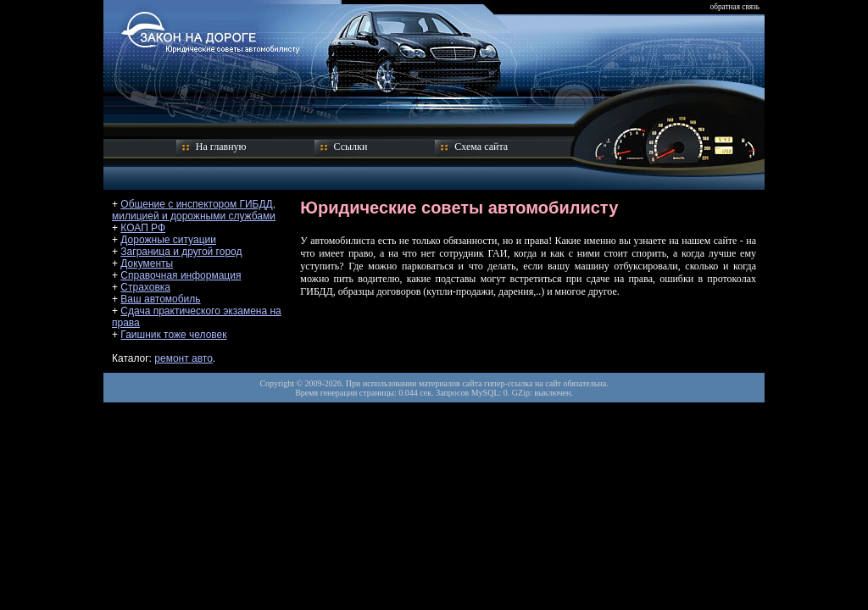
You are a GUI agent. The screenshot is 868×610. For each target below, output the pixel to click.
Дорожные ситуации (168, 240)
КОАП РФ (143, 228)
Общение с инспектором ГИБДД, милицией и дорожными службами (194, 210)
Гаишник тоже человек (173, 335)
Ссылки (351, 147)
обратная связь (735, 7)
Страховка (145, 287)
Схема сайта (481, 147)
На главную (221, 147)
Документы (147, 263)
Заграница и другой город (181, 252)
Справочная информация (181, 275)
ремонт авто (184, 358)
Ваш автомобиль (160, 299)
